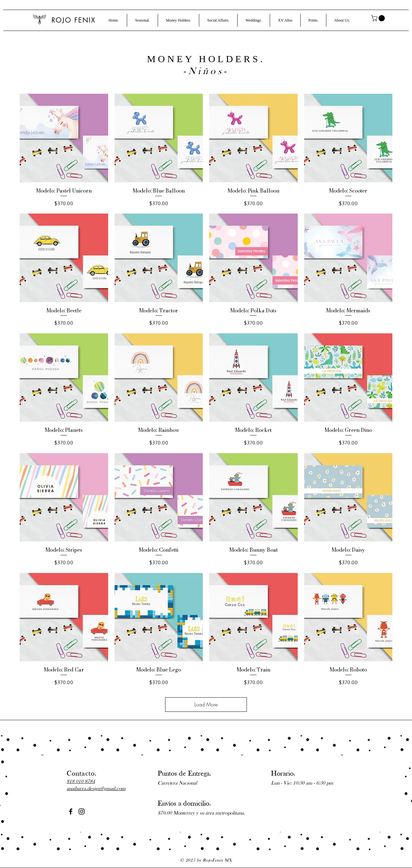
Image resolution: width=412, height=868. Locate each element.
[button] (142, 20)
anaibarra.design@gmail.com (96, 789)
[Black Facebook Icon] (71, 811)
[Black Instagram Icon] (82, 811)
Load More (206, 704)
